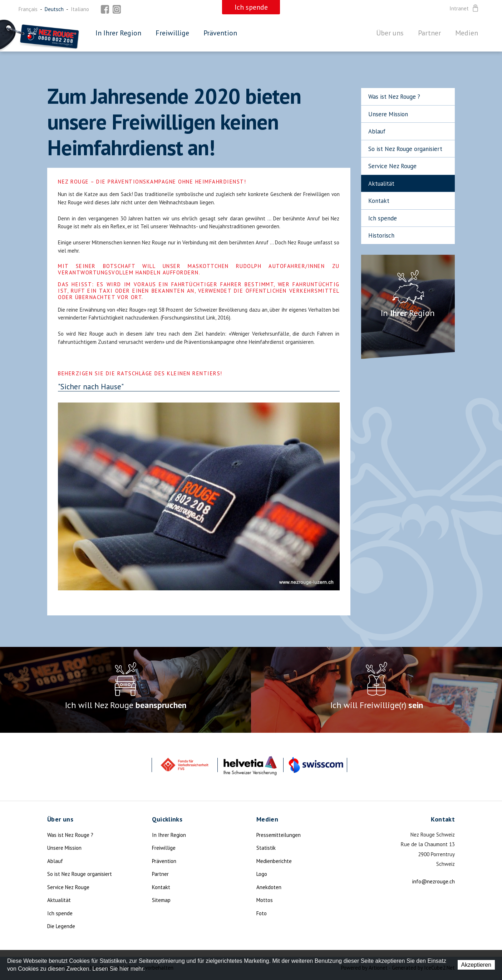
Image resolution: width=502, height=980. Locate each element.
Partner (429, 33)
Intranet (464, 9)
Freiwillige (172, 33)
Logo (262, 874)
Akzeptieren (476, 965)
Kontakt (379, 201)
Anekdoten (269, 887)
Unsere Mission (388, 114)
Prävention (220, 33)
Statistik (266, 848)
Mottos (265, 900)
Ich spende (383, 218)
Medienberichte (274, 861)
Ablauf (377, 131)
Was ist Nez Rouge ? (394, 97)
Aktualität (381, 184)
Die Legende (61, 926)
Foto (262, 913)
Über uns (390, 33)
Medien (467, 33)
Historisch (381, 235)
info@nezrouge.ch (434, 881)
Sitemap (161, 900)
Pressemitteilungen (279, 835)
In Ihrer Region (118, 33)
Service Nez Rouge (392, 166)
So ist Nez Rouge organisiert (405, 149)
